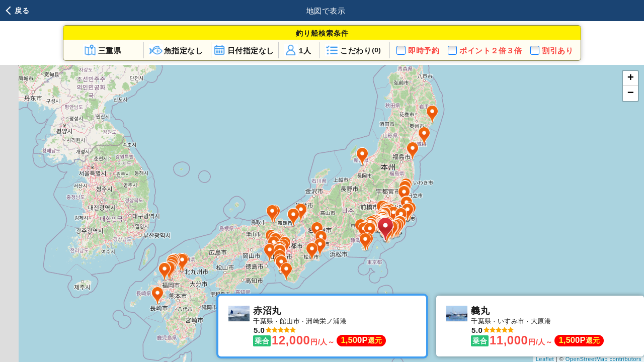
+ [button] (631, 78)
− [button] (631, 94)
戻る (22, 11)
